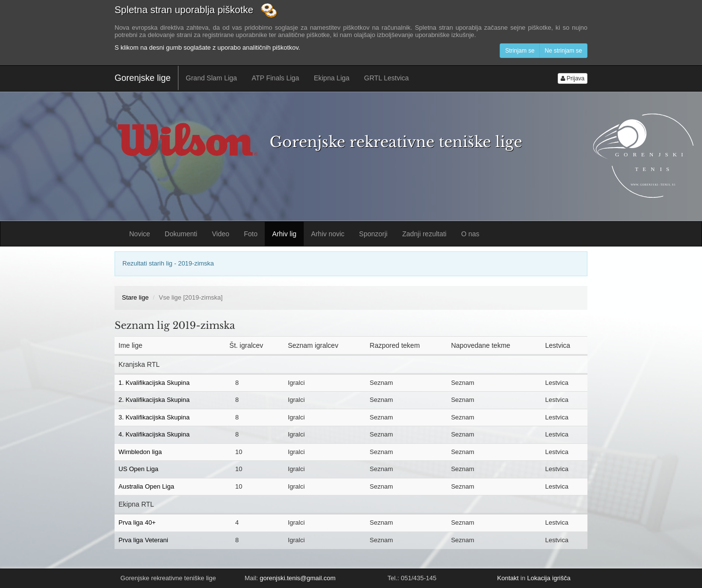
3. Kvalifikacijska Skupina (154, 417)
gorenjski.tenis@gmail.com (298, 578)
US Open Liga (138, 469)
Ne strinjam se (563, 51)
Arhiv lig (284, 234)
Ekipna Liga (332, 78)
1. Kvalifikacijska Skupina (154, 383)
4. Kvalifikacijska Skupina (154, 434)
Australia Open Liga (146, 486)
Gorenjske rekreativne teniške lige (396, 142)
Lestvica (557, 383)
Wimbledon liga (140, 452)
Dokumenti (181, 234)
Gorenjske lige (143, 78)
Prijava (573, 78)
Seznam (381, 383)
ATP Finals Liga (275, 78)
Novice (140, 234)
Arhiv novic (328, 234)
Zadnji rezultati (424, 234)
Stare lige (135, 297)
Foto (251, 234)
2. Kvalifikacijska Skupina (154, 400)
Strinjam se (520, 51)
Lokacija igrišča (549, 578)
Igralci (296, 383)
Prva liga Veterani (143, 540)
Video (221, 234)
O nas (470, 234)
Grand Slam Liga (211, 78)
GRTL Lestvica (387, 78)
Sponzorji (373, 234)
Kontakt (508, 578)
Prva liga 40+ (137, 522)
